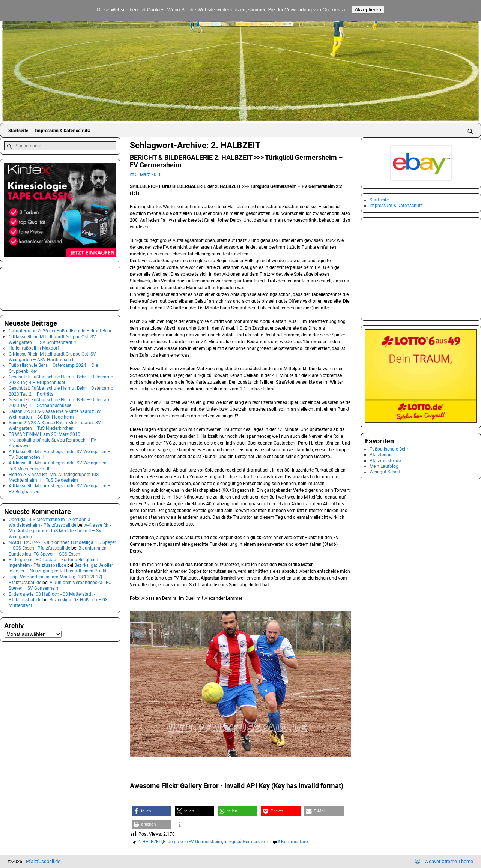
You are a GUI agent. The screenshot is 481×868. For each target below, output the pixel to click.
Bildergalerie (175, 842)
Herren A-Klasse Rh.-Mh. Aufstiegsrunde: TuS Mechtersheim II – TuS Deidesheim (54, 476)
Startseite (18, 130)
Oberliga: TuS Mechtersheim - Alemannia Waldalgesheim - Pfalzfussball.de (50, 521)
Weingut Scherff (386, 472)
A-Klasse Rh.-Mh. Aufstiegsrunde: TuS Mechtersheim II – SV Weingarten (60, 530)
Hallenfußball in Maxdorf (34, 347)
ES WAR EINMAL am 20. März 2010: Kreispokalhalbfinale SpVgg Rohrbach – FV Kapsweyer (53, 439)
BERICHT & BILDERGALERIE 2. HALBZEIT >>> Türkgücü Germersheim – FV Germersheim (236, 161)
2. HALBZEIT (150, 842)
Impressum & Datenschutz (62, 130)
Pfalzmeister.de (385, 461)
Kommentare (292, 842)
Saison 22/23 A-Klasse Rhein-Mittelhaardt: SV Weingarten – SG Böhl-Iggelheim (55, 413)
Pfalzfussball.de (43, 861)
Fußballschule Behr (389, 449)
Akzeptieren (368, 10)
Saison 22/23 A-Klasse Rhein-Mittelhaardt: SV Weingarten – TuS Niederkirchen (55, 424)
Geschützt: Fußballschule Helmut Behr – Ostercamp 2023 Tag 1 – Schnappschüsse (61, 402)
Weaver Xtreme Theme (449, 861)
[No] (472, 11)
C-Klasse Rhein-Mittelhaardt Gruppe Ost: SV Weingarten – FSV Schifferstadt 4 (52, 339)
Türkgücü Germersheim (246, 842)
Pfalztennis (381, 455)
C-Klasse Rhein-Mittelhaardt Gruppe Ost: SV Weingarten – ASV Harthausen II (52, 356)
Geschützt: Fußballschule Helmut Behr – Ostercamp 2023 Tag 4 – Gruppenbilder (61, 379)
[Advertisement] (42, 287)
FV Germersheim (205, 842)
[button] (151, 811)
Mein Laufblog (384, 466)
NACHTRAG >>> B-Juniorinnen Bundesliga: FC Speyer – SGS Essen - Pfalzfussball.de (62, 544)
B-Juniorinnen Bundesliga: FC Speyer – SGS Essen (58, 550)
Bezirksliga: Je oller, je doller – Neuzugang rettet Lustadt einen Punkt (61, 567)
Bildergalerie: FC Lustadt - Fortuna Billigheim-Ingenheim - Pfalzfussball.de (54, 561)
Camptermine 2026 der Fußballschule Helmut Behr (60, 330)
